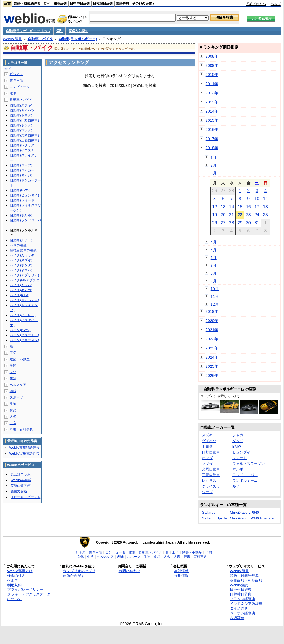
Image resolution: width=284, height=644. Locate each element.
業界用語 (16, 80)
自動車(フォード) (23, 200)
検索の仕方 (16, 576)
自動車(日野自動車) (24, 120)
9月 (214, 281)
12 (215, 207)
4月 (214, 242)
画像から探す (78, 31)
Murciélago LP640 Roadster (252, 518)
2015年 (212, 120)
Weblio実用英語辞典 (24, 453)
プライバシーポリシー (25, 590)
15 (240, 207)
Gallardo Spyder (215, 518)
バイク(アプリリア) (24, 275)
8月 (214, 273)
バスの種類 (18, 245)
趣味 (13, 391)
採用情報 (181, 576)
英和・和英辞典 (55, 4)
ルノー (238, 486)
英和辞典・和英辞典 (246, 580)
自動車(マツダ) (21, 130)
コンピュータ (20, 87)
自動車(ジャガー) (23, 170)
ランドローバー (245, 475)
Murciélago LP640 (244, 512)
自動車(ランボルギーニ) (78, 39)
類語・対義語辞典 (27, 4)
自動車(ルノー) (21, 240)
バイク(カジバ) (21, 285)
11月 (215, 296)
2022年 (212, 339)
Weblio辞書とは (20, 571)
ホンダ (207, 458)
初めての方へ (256, 4)
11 (265, 199)
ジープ (207, 492)
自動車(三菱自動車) (24, 140)
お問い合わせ (130, 571)
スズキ (207, 435)
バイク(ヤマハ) (21, 270)
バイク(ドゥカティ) (24, 300)
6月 (214, 258)
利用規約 (14, 585)
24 (257, 215)
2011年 (212, 84)
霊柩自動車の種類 (23, 250)
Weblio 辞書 (12, 39)
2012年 (212, 93)
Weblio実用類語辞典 (24, 448)
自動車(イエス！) (23, 150)
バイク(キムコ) (21, 290)
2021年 (212, 330)
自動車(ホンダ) (21, 125)
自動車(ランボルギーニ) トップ (28, 31)
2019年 (212, 311)
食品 (13, 410)
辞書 (7, 4)
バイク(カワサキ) (23, 255)
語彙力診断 (19, 491)
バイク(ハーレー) (23, 315)
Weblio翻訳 (239, 585)
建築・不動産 (20, 359)
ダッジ (238, 441)
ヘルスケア (18, 385)
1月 (214, 158)
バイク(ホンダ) (21, 265)
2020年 (212, 321)
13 (223, 207)
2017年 (212, 139)
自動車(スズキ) (21, 105)
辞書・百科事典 (21, 429)
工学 (13, 353)
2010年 (212, 75)
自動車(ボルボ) (21, 215)
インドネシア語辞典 (246, 604)
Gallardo (209, 512)
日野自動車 (211, 452)
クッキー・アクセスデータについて (29, 597)
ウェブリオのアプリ (79, 571)
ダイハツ (209, 441)
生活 (13, 378)
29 (240, 223)
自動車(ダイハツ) (23, 110)
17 (257, 207)
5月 (214, 250)
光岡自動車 (211, 469)
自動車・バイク (40, 39)
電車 (13, 93)
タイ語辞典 (239, 608)
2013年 (212, 102)
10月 (215, 289)
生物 (13, 404)
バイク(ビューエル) (24, 335)
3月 (214, 173)
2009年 (212, 65)
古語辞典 (123, 4)
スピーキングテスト (26, 497)
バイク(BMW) (20, 330)
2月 (214, 165)
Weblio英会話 (21, 480)
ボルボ (238, 469)
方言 (13, 423)
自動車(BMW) (20, 190)
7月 (214, 265)
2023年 (212, 348)
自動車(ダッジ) (21, 175)
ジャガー (240, 435)
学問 (13, 366)
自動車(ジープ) (21, 165)
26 (215, 223)
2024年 (212, 357)
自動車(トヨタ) (21, 115)
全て (8, 69)
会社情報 (181, 571)
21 (232, 215)
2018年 (212, 148)
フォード (240, 458)
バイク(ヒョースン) (24, 340)
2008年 (212, 56)
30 (248, 223)
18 (265, 207)
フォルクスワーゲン (249, 464)
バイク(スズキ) (21, 260)
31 (257, 223)
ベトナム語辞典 (243, 613)
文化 (13, 372)
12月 (215, 304)
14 (232, 207)
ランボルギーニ (245, 481)
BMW (237, 446)
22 (240, 215)
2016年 (212, 130)
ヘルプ (276, 4)
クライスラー (213, 486)
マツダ (207, 464)
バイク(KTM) (20, 295)
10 (257, 199)
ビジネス (16, 74)
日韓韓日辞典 (103, 4)
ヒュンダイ (241, 452)
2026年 (212, 376)
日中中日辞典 (80, 4)
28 (232, 223)
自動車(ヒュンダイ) (24, 195)
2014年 (212, 111)
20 (223, 215)
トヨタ (207, 446)
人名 (13, 417)
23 (248, 215)
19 (215, 215)
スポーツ (16, 397)
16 (248, 207)
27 (223, 223)
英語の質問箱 (21, 486)
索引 (59, 31)
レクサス (209, 481)
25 (265, 215)
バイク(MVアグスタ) (25, 280)
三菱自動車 (211, 475)
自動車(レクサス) (23, 145)
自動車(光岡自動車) (24, 135)
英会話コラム (21, 474)
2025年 (212, 366)
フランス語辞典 (243, 599)
